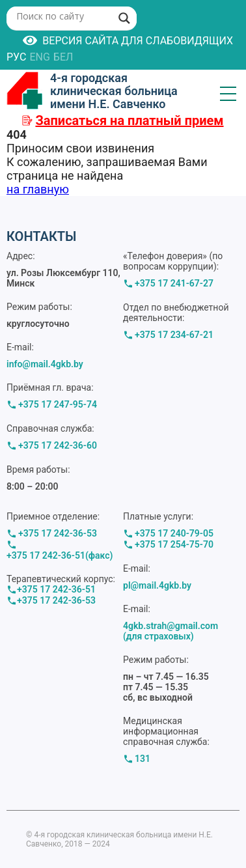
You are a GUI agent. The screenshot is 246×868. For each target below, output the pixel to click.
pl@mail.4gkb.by (157, 585)
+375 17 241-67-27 (174, 283)
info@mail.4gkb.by (45, 364)
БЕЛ (63, 57)
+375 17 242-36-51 (56, 589)
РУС (16, 57)
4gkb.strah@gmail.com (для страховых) (171, 631)
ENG (39, 57)
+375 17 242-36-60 (58, 445)
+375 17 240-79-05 (174, 533)
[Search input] (62, 16)
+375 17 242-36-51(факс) (60, 555)
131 (143, 759)
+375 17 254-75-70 (174, 544)
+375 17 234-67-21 (174, 335)
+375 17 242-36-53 (58, 533)
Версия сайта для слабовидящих (128, 40)
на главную (38, 189)
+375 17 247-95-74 (58, 404)
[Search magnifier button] (124, 18)
